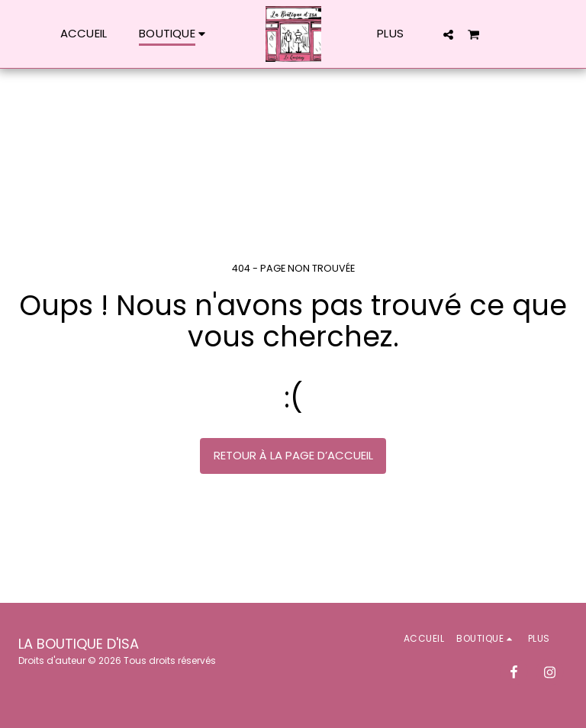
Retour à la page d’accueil (293, 455)
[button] (448, 34)
